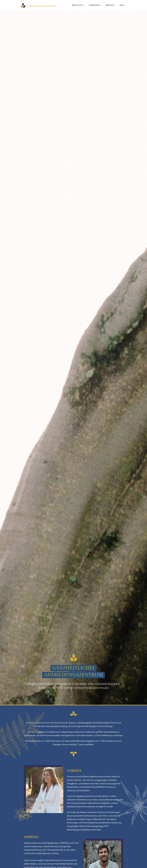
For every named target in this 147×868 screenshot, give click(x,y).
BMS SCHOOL (77, 5)
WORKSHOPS (94, 5)
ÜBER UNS (110, 5)
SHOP (122, 5)
